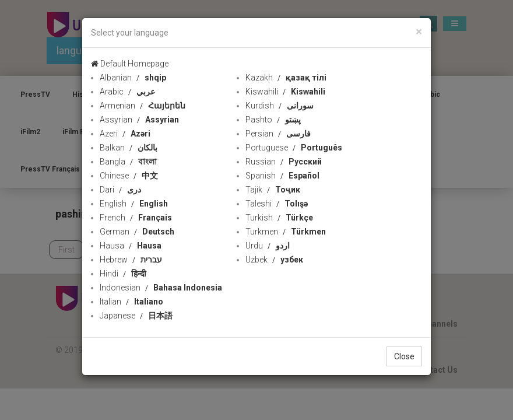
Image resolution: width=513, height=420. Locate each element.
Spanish (282, 176)
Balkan (129, 148)
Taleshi (277, 204)
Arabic (127, 92)
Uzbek (274, 260)
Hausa (131, 246)
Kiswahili (285, 92)
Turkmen (286, 232)
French (136, 218)
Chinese (129, 176)
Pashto (273, 120)
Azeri (125, 134)
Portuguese (294, 148)
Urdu (268, 246)
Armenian (143, 106)
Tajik (273, 190)
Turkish (279, 218)
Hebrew (131, 260)
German (137, 232)
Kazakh (286, 78)
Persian (278, 134)
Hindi (123, 274)
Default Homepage (130, 64)
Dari (120, 190)
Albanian (133, 78)
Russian (284, 162)
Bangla (128, 162)
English (134, 204)
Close (404, 356)
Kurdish (280, 106)
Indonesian (161, 288)
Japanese (136, 316)
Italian (131, 302)
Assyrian (139, 120)
